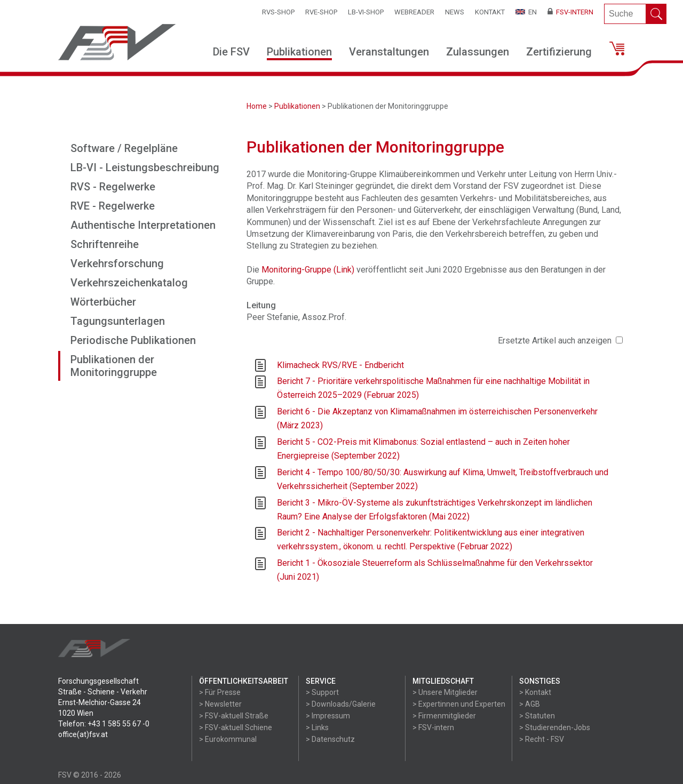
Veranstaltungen (389, 52)
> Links (317, 727)
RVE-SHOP (321, 12)
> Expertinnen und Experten (459, 704)
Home (257, 106)
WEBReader (414, 12)
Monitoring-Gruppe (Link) (308, 270)
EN (526, 12)
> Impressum (328, 716)
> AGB (530, 704)
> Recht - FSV (542, 739)
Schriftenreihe (105, 244)
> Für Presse (220, 692)
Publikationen (299, 52)
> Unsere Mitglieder (445, 692)
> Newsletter (220, 704)
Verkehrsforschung (117, 263)
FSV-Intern (570, 12)
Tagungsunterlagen (118, 321)
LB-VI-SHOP (366, 12)
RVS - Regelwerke (113, 187)
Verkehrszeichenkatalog (129, 283)
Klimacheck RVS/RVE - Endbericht (340, 365)
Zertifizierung (559, 52)
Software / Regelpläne (124, 148)
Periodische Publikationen (133, 340)
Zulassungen (478, 52)
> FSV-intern (433, 727)
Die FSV (231, 52)
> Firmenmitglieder (444, 716)
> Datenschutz (330, 739)
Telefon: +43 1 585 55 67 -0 (104, 724)
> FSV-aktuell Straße (234, 716)
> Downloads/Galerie (341, 704)
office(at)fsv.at (83, 734)
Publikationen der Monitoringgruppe (114, 366)
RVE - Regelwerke (113, 206)
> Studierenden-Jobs (555, 727)
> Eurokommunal (228, 739)
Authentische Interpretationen (143, 225)
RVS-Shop (278, 12)
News (455, 12)
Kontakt (490, 12)
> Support (322, 692)
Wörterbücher (103, 302)
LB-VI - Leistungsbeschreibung (145, 167)
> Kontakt (535, 692)
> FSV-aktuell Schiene (236, 727)
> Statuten (537, 716)
